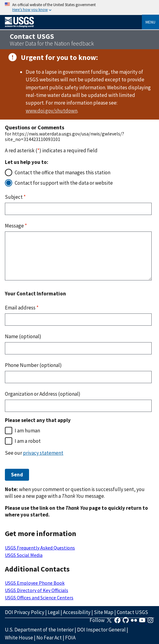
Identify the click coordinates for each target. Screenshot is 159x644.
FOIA (70, 638)
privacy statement (43, 453)
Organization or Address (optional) (43, 394)
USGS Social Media (24, 555)
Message (16, 226)
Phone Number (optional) (33, 365)
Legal (54, 612)
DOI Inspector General (101, 630)
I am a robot (28, 441)
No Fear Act (49, 638)
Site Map (104, 612)
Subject (15, 197)
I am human (27, 431)
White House (19, 638)
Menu (150, 22)
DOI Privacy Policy (25, 612)
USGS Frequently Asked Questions (40, 548)
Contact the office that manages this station (63, 172)
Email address (22, 308)
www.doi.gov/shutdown (52, 111)
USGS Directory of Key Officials (37, 590)
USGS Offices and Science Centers (39, 598)
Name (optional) (23, 336)
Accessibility (77, 612)
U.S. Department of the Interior (39, 630)
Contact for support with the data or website (64, 183)
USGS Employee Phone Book (35, 583)
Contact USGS (132, 612)
